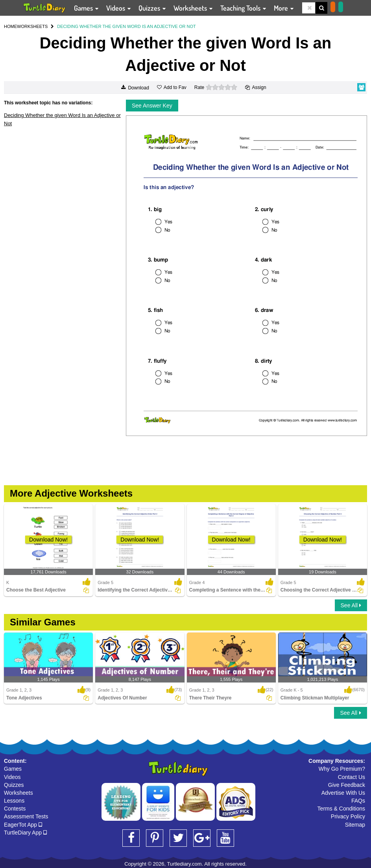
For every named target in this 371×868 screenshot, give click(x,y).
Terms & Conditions (341, 809)
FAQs (358, 801)
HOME (10, 26)
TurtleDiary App (25, 833)
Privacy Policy (348, 816)
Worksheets (18, 793)
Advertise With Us (343, 793)
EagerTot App (23, 825)
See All (351, 605)
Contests (15, 809)
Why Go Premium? (342, 769)
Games (13, 769)
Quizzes (14, 785)
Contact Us (352, 777)
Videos (12, 777)
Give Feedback (347, 785)
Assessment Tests (26, 816)
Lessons (14, 801)
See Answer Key (152, 106)
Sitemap (355, 825)
